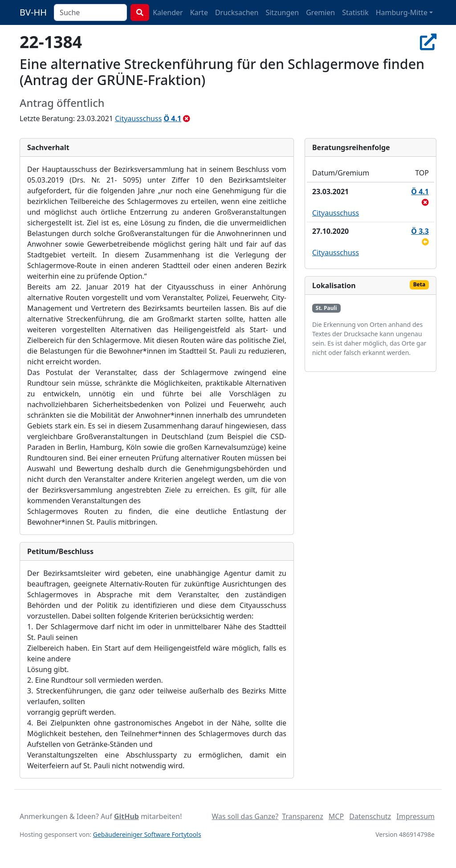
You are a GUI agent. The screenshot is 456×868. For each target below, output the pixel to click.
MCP (336, 816)
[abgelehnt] (187, 118)
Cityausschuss (138, 118)
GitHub (126, 816)
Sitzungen (282, 12)
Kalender (168, 12)
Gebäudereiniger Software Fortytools (147, 834)
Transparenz (302, 816)
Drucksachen (237, 12)
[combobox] (90, 12)
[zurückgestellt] (425, 242)
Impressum (415, 816)
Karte (199, 12)
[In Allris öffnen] (428, 42)
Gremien (320, 12)
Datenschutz (370, 816)
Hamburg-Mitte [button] (402, 12)
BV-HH (33, 12)
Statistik (355, 12)
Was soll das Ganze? (245, 816)
